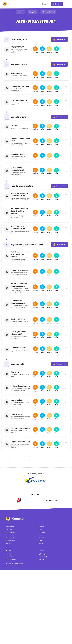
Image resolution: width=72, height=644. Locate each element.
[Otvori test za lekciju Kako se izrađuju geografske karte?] (56, 171)
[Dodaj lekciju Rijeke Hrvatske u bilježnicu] (66, 416)
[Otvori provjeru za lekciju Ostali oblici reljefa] (35, 320)
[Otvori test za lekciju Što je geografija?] (56, 50)
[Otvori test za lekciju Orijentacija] (56, 127)
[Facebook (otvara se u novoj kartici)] (43, 557)
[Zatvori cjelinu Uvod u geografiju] (7, 39)
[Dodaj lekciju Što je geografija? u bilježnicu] (66, 49)
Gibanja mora (15, 372)
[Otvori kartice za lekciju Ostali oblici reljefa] (49, 320)
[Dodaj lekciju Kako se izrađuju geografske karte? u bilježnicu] (66, 170)
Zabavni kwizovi (44, 538)
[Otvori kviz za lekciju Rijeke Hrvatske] (42, 416)
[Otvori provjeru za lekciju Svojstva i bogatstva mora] (35, 388)
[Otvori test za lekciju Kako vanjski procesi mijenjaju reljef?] (56, 335)
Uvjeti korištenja (10, 532)
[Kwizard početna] (5, 4)
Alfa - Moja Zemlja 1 (48, 12)
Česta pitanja (10, 529)
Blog (40, 535)
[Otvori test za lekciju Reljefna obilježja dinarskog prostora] (56, 305)
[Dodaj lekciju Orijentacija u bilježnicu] (66, 126)
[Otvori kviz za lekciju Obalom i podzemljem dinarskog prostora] (42, 288)
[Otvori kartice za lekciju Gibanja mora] (49, 374)
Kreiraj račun (10, 557)
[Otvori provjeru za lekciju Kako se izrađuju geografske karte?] (35, 171)
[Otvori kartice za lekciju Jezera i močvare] (49, 402)
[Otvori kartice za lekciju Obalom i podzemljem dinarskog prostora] (49, 288)
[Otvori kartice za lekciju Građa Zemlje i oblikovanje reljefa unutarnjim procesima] (49, 256)
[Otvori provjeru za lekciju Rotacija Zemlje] (35, 74)
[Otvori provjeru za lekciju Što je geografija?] (35, 50)
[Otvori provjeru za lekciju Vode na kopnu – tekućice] (35, 430)
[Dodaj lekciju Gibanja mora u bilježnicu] (66, 374)
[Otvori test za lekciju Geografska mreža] (56, 156)
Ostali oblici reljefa (18, 319)
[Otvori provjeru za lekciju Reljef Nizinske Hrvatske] (35, 272)
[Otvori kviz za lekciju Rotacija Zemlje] (42, 74)
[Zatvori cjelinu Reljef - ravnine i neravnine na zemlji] (7, 244)
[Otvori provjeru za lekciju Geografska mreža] (35, 156)
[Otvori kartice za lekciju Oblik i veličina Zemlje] (49, 102)
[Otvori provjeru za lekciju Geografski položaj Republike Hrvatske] (35, 229)
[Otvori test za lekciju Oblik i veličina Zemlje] (56, 102)
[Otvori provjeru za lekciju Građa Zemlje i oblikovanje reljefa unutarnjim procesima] (35, 256)
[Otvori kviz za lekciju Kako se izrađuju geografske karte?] (42, 171)
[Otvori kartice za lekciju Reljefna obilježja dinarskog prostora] (49, 305)
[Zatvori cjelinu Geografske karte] (7, 117)
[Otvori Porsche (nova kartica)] (52, 500)
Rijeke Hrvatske (16, 414)
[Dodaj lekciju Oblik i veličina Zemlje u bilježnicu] (66, 102)
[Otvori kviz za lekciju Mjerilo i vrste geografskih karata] (42, 141)
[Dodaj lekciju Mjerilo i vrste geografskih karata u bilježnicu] (66, 141)
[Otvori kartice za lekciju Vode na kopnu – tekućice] (49, 430)
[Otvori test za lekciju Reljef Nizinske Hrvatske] (56, 272)
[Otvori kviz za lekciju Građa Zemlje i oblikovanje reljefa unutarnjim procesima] (42, 256)
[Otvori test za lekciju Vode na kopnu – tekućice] (56, 430)
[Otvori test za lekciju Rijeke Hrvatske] (56, 416)
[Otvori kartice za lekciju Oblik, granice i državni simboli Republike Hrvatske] (49, 213)
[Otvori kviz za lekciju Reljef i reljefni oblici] (42, 349)
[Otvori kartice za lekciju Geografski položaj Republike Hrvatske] (49, 229)
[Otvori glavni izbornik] (68, 4)
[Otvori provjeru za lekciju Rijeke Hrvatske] (35, 416)
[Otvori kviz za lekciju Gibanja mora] (42, 374)
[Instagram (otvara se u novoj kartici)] (43, 554)
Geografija (33, 12)
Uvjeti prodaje (10, 535)
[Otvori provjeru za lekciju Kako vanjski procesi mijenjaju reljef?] (35, 335)
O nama (41, 541)
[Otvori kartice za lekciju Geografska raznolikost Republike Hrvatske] (49, 196)
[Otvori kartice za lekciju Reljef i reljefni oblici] (49, 349)
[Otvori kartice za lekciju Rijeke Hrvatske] (49, 416)
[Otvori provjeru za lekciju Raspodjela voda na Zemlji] (35, 444)
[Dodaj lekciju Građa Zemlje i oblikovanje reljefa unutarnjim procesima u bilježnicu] (66, 256)
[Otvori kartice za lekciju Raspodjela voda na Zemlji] (49, 444)
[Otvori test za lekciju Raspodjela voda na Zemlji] (56, 444)
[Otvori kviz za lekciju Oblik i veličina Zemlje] (42, 102)
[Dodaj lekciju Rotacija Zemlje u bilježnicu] (66, 74)
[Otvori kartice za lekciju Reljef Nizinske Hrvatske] (49, 272)
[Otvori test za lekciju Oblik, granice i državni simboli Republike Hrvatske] (56, 213)
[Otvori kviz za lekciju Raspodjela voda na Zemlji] (42, 444)
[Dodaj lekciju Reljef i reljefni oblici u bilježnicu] (66, 349)
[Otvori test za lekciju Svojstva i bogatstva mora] (56, 388)
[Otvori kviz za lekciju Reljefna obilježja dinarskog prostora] (42, 305)
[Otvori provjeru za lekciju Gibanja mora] (35, 374)
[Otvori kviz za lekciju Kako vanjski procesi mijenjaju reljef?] (42, 335)
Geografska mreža (18, 154)
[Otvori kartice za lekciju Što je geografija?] (49, 50)
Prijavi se (9, 554)
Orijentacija (15, 126)
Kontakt (41, 543)
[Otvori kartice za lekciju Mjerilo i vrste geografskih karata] (49, 141)
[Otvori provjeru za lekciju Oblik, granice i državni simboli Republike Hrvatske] (35, 213)
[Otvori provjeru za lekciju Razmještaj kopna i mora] (35, 88)
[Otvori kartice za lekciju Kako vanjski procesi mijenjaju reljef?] (49, 335)
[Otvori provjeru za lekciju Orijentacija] (35, 127)
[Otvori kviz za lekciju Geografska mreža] (42, 156)
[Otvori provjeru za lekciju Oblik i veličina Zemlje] (35, 102)
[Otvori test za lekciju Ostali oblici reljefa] (56, 320)
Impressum (9, 543)
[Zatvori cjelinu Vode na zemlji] (7, 364)
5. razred (20, 12)
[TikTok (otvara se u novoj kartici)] (42, 560)
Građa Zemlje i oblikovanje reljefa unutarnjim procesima (20, 254)
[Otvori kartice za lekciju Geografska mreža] (49, 156)
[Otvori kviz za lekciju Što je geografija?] (42, 50)
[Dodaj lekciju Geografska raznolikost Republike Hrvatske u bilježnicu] (66, 196)
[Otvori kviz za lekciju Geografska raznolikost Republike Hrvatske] (42, 196)
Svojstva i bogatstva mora (20, 386)
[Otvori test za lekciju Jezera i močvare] (56, 402)
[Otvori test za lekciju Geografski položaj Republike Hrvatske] (56, 229)
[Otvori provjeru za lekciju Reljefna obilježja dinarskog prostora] (35, 305)
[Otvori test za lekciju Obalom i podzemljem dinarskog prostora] (56, 288)
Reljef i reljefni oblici (18, 348)
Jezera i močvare (17, 400)
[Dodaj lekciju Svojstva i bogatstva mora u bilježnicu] (66, 388)
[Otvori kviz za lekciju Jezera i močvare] (42, 402)
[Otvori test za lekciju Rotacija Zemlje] (56, 74)
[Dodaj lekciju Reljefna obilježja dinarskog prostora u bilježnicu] (66, 304)
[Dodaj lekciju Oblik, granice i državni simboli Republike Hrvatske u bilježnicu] (66, 213)
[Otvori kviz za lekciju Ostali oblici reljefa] (42, 320)
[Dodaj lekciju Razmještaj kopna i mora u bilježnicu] (66, 88)
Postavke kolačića (11, 560)
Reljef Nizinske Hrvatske (20, 270)
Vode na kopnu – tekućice (20, 428)
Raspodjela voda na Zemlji (20, 442)
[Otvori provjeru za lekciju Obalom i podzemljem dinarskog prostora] (35, 288)
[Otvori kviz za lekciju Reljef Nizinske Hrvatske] (42, 272)
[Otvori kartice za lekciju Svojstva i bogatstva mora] (49, 388)
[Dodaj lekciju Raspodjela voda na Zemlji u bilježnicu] (66, 444)
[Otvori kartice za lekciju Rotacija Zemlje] (49, 74)
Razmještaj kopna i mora (20, 86)
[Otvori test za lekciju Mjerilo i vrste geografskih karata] (56, 141)
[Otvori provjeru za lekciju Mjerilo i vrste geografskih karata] (35, 141)
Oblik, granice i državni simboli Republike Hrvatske (19, 211)
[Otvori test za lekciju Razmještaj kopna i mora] (56, 88)
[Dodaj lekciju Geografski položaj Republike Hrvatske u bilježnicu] (66, 229)
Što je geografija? (17, 47)
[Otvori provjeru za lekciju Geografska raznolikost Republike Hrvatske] (35, 196)
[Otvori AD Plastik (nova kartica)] (35, 480)
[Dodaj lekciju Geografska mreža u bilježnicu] (66, 156)
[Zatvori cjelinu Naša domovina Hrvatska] (7, 186)
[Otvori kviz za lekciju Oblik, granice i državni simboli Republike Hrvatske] (42, 213)
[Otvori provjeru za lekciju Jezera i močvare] (35, 402)
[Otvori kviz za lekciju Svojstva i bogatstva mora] (42, 388)
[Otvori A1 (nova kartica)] (19, 500)
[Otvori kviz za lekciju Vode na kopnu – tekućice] (42, 430)
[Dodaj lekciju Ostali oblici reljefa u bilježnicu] (66, 320)
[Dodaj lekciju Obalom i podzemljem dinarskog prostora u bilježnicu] (66, 287)
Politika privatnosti (11, 538)
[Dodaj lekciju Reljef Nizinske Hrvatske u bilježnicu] (66, 272)
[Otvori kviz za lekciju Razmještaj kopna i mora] (42, 88)
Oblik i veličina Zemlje (19, 100)
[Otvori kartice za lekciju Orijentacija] (49, 127)
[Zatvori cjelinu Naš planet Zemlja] (7, 64)
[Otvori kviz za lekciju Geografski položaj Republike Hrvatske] (42, 229)
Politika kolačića (11, 541)
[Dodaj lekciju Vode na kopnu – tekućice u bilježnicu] (66, 430)
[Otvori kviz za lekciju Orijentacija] (42, 127)
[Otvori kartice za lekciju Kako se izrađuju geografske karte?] (49, 171)
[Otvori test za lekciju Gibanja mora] (56, 374)
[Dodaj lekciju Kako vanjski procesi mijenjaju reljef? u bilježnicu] (66, 334)
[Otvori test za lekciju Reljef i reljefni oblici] (56, 349)
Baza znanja (42, 532)
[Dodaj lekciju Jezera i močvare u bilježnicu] (66, 402)
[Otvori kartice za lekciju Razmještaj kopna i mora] (49, 88)
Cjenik (41, 529)
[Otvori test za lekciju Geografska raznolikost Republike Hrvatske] (56, 196)
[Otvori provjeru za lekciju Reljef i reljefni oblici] (35, 349)
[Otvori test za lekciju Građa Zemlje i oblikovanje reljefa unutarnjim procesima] (56, 256)
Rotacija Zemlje (17, 73)
